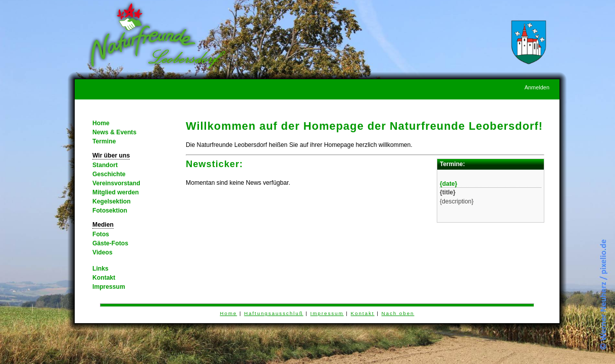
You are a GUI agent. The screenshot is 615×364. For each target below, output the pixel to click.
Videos (102, 252)
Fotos (101, 234)
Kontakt (104, 278)
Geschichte (109, 174)
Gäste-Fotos (110, 243)
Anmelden (537, 87)
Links (100, 269)
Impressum (109, 287)
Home (101, 123)
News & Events (114, 132)
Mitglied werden (116, 192)
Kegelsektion (112, 201)
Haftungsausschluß (273, 313)
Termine (104, 141)
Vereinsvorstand (116, 183)
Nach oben (398, 313)
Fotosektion (110, 211)
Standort (105, 165)
